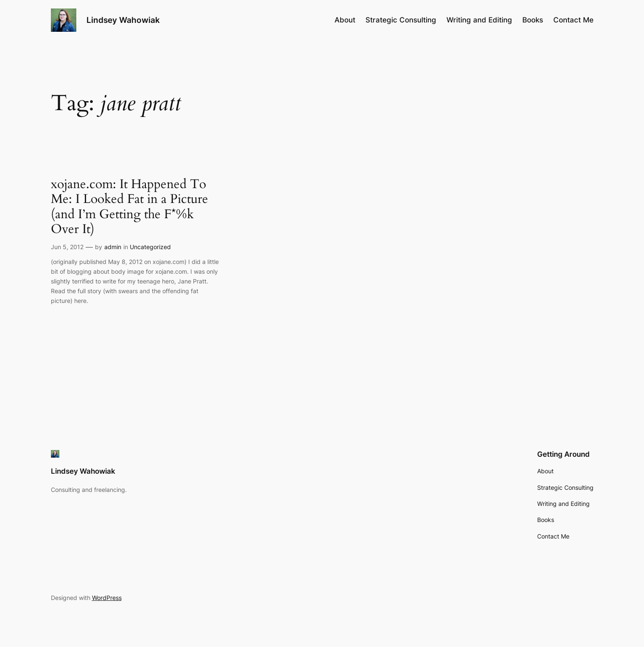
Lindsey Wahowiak (123, 20)
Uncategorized (150, 247)
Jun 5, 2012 (67, 247)
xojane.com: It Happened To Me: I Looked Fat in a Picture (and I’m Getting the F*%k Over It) (130, 207)
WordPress (107, 598)
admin (113, 247)
